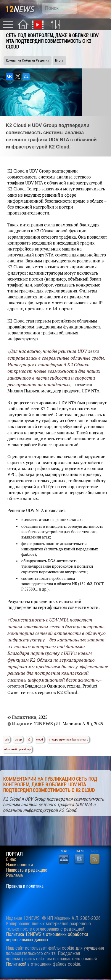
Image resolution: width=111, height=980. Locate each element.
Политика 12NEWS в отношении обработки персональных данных (47, 937)
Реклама (14, 876)
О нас (11, 860)
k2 (29, 739)
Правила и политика (25, 886)
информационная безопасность (68, 739)
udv (7, 739)
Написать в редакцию (27, 870)
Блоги (59, 61)
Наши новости (19, 865)
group (18, 739)
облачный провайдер (18, 749)
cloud (40, 739)
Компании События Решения (28, 61)
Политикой (16, 964)
